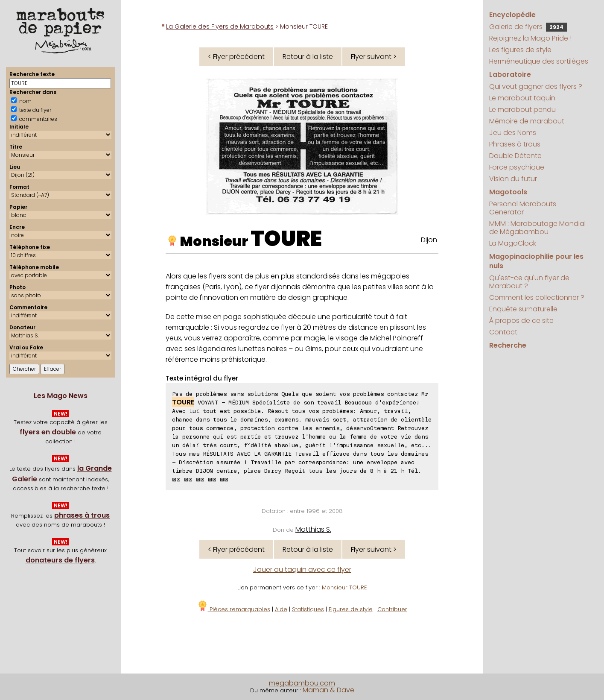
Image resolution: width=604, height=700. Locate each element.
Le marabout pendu (522, 110)
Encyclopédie (512, 15)
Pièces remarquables (234, 609)
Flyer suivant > (374, 57)
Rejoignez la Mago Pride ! (530, 38)
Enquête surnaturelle (523, 309)
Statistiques (308, 609)
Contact (503, 332)
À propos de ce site (521, 321)
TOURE (286, 239)
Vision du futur (513, 179)
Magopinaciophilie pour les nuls (536, 261)
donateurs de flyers (60, 560)
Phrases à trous (515, 144)
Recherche (508, 345)
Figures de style (351, 609)
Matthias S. (313, 529)
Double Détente (515, 156)
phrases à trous (82, 515)
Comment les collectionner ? (537, 297)
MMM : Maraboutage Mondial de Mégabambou (537, 228)
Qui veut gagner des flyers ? (536, 86)
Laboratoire (510, 75)
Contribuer (392, 609)
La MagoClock (513, 243)
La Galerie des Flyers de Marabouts (220, 26)
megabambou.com (302, 683)
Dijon (429, 240)
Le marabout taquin (522, 98)
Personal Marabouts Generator (523, 208)
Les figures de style (520, 50)
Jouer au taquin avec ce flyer (302, 570)
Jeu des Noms (513, 133)
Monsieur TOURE (344, 587)
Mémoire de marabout (527, 121)
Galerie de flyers (528, 27)
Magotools (508, 192)
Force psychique (517, 167)
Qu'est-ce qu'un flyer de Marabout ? (529, 282)
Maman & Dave (328, 690)
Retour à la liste (308, 57)
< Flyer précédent (236, 57)
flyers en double (48, 432)
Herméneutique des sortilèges (539, 61)
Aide (281, 609)
